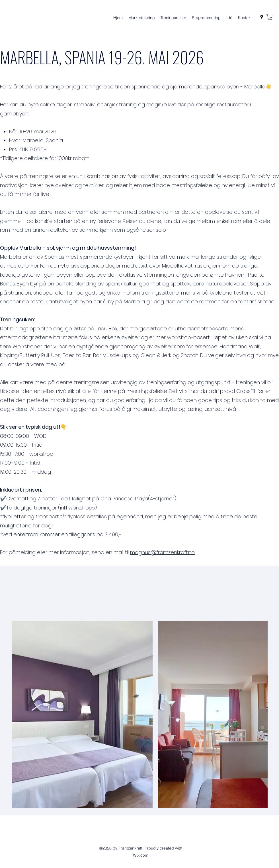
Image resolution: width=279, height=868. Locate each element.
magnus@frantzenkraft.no (162, 552)
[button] (270, 17)
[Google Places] (262, 17)
